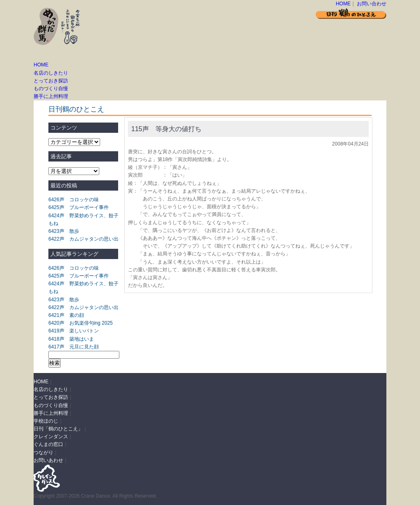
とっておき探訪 (51, 81)
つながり (43, 453)
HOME (343, 4)
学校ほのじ (46, 421)
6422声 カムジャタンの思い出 (83, 239)
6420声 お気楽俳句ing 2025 (81, 323)
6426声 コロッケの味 (74, 200)
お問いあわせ (48, 460)
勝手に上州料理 (51, 96)
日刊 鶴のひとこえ (351, 13)
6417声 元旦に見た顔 (74, 347)
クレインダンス (51, 437)
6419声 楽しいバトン (74, 331)
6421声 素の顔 (66, 315)
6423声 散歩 (64, 231)
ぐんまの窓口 (48, 444)
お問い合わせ (372, 4)
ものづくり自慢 (51, 89)
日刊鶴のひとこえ (76, 109)
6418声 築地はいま (71, 339)
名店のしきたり (51, 73)
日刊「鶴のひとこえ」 (58, 429)
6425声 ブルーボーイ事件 (79, 207)
